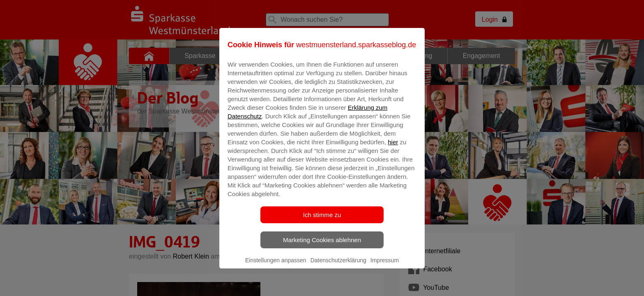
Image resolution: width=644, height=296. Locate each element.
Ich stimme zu (322, 221)
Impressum (385, 266)
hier (393, 148)
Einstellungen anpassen (276, 266)
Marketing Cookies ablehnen (322, 246)
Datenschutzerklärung (338, 266)
